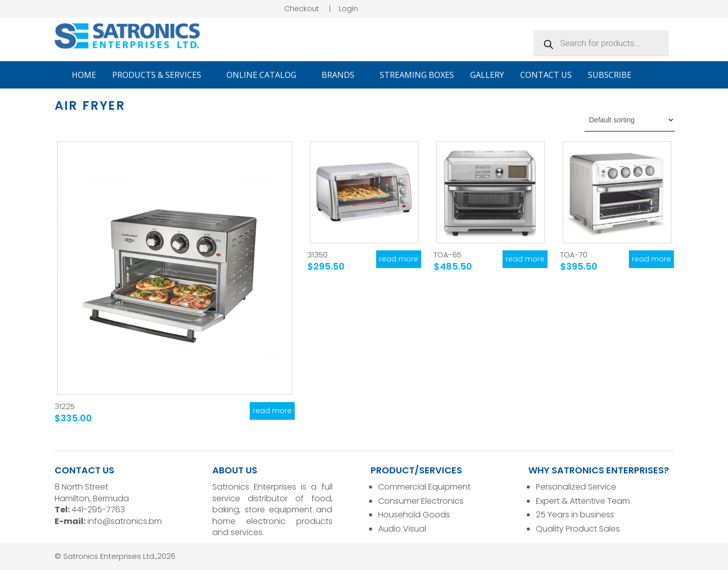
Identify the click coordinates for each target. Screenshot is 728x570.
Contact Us (546, 75)
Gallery (487, 75)
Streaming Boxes (417, 75)
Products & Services (161, 75)
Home (84, 75)
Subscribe (610, 75)
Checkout (302, 9)
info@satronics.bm (125, 521)
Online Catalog (266, 75)
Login (348, 9)
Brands (343, 75)
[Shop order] (630, 120)
